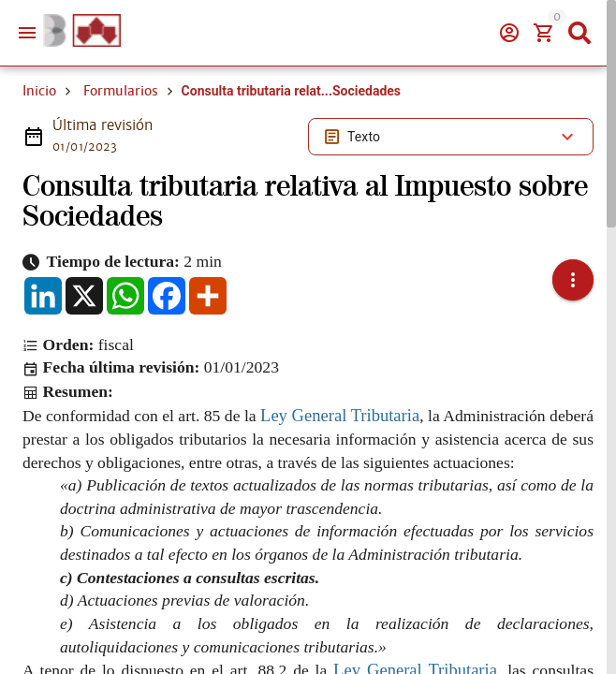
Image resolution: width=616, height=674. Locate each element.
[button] (573, 280)
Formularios (121, 91)
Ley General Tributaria (340, 415)
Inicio (39, 91)
